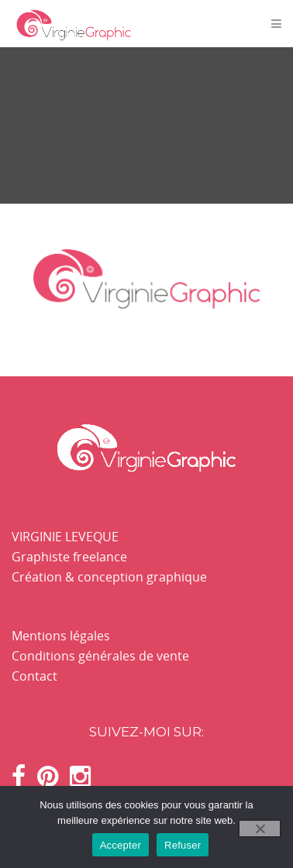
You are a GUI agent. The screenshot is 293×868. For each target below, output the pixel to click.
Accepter (121, 845)
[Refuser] (260, 829)
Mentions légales (61, 636)
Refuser (183, 845)
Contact (34, 676)
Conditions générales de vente (100, 656)
